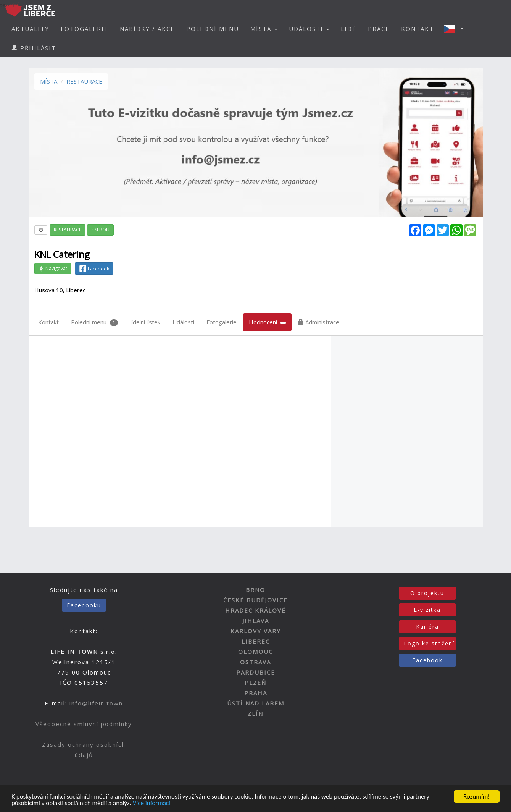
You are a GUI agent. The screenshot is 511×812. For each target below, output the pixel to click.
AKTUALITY (30, 29)
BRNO (255, 590)
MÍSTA (49, 81)
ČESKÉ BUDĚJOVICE (255, 600)
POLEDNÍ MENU (213, 29)
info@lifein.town (96, 703)
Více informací (152, 803)
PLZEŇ (255, 683)
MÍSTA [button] (264, 29)
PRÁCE (379, 29)
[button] (456, 29)
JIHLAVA (256, 621)
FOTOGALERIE (85, 29)
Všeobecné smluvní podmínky (84, 724)
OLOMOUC (255, 652)
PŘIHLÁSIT (34, 48)
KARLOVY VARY (256, 631)
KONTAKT (418, 29)
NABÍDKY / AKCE (147, 29)
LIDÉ (349, 29)
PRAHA (256, 693)
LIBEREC (256, 641)
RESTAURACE (84, 81)
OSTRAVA (255, 662)
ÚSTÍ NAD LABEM (256, 703)
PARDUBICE (256, 672)
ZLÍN (255, 713)
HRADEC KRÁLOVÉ (255, 610)
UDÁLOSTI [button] (309, 29)
